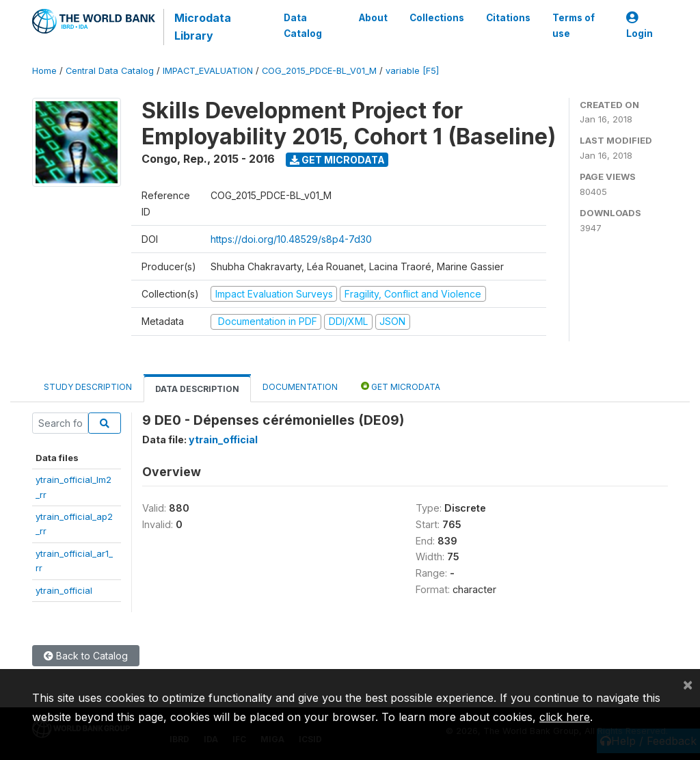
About (373, 18)
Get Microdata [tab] (401, 386)
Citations (508, 18)
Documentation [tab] (300, 387)
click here (565, 717)
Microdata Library (203, 27)
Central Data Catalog (110, 71)
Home (44, 71)
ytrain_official (64, 590)
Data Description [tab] (197, 389)
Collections (437, 18)
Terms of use (574, 25)
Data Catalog (303, 25)
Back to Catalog (86, 656)
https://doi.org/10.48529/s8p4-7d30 (291, 239)
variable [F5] (412, 71)
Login (640, 26)
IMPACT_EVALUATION (208, 71)
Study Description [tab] (88, 387)
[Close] (688, 684)
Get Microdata (337, 160)
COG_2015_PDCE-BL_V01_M (319, 71)
